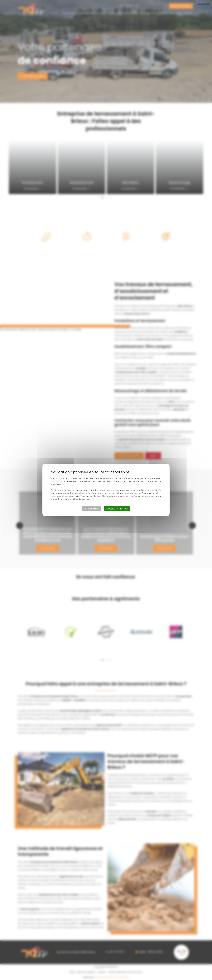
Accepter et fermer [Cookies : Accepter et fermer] (117, 509)
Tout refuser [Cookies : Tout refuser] (203, 4)
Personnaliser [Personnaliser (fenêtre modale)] (91, 509)
